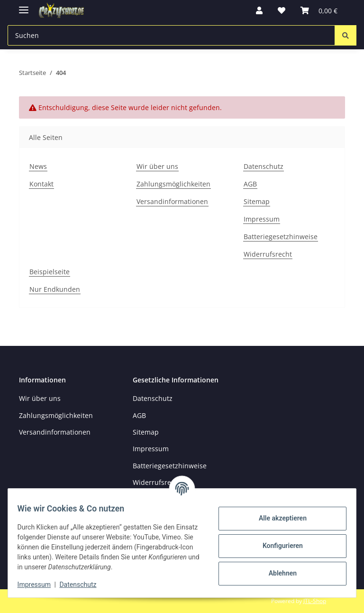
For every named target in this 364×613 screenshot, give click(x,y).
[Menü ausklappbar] (24, 6)
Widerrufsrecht (268, 254)
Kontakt (41, 184)
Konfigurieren (277, 546)
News (38, 166)
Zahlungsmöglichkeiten (173, 184)
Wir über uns (157, 166)
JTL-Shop (315, 601)
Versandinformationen (172, 201)
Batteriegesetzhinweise (281, 237)
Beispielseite (50, 272)
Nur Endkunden (55, 289)
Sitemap (257, 201)
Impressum (40, 585)
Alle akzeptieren (277, 518)
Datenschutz (84, 585)
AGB (250, 184)
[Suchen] (346, 35)
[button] (259, 10)
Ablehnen (277, 573)
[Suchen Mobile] (171, 35)
